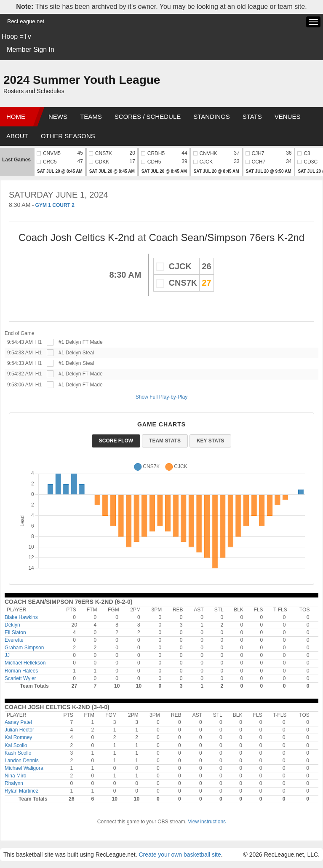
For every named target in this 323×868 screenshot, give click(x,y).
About (17, 136)
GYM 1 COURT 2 (55, 205)
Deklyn (12, 625)
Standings (211, 117)
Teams (91, 117)
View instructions (207, 822)
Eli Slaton (15, 632)
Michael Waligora (24, 768)
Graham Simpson (24, 648)
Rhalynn (14, 783)
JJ (7, 655)
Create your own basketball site (180, 855)
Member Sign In (31, 50)
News (58, 117)
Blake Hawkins (21, 617)
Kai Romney (18, 737)
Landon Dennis (22, 761)
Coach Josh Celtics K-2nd (78, 237)
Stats (252, 117)
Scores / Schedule (148, 117)
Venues (288, 117)
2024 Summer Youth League (82, 80)
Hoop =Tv (16, 36)
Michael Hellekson (25, 663)
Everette (14, 640)
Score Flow (116, 441)
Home (16, 117)
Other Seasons (68, 136)
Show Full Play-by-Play (161, 397)
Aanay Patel (18, 722)
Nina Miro (15, 776)
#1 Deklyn (70, 342)
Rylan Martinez (21, 791)
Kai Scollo (16, 745)
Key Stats (210, 441)
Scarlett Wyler (20, 678)
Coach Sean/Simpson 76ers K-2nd (227, 237)
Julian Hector (19, 730)
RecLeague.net (26, 21)
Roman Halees (21, 671)
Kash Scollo (18, 753)
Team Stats (165, 441)
